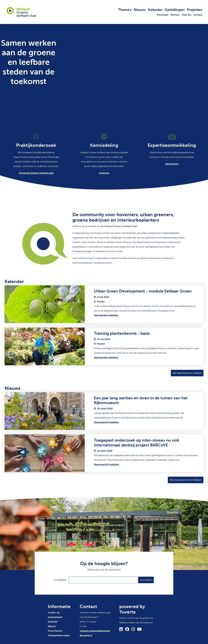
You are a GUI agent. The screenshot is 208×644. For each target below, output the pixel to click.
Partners (175, 15)
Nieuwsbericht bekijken (106, 422)
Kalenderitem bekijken (106, 315)
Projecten (195, 10)
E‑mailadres (60, 580)
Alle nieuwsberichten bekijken (186, 480)
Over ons (186, 15)
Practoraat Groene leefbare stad (36, 173)
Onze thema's (55, 631)
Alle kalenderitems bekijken (187, 373)
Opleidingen (175, 10)
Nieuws (140, 10)
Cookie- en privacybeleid (55, 615)
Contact (198, 15)
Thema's (125, 10)
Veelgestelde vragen (59, 635)
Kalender (155, 10)
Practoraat (162, 15)
